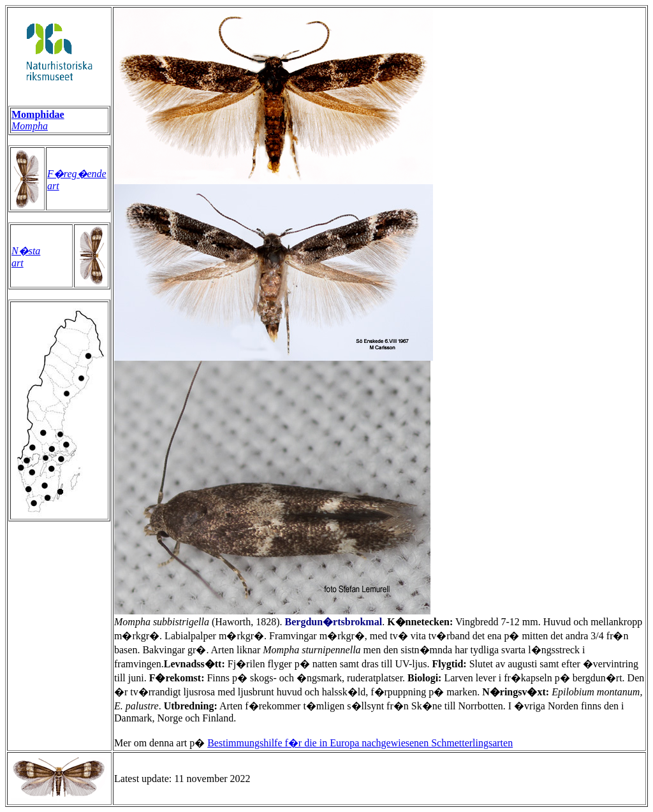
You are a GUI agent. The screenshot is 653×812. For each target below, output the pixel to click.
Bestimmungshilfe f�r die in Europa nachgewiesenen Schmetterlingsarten (360, 743)
